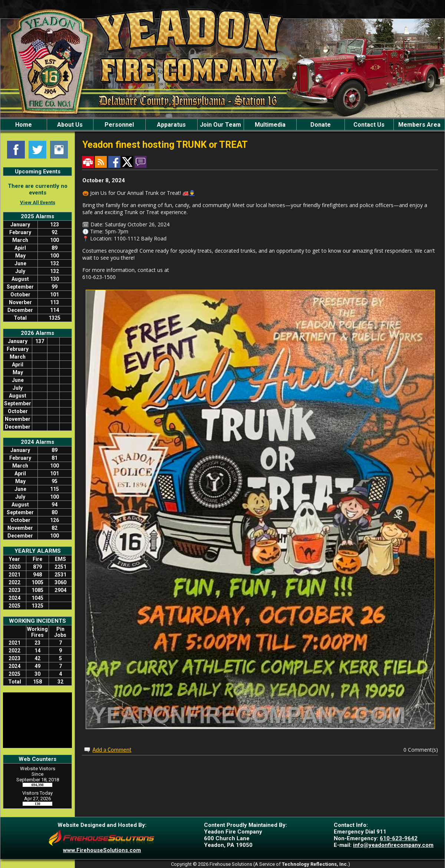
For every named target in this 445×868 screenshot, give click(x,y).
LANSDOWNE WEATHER (37, 720)
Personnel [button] (119, 125)
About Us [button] (70, 125)
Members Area (419, 125)
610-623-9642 (399, 838)
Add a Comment (112, 750)
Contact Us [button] (369, 125)
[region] (222, 124)
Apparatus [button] (171, 125)
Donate (321, 125)
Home (24, 125)
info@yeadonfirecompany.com (393, 845)
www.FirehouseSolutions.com (102, 850)
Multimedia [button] (270, 125)
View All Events (38, 202)
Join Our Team (220, 125)
